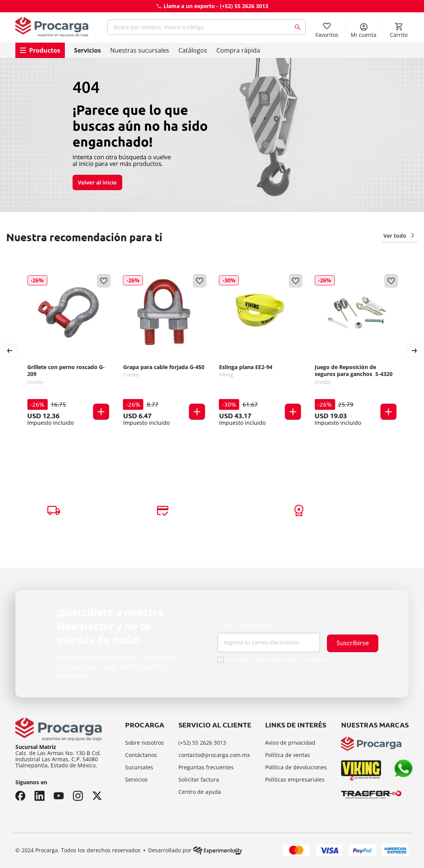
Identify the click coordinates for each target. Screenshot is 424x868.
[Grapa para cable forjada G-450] (164, 351)
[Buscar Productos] (299, 27)
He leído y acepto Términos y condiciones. (280, 660)
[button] (101, 412)
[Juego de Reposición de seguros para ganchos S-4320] (356, 351)
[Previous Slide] (10, 351)
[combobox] (206, 27)
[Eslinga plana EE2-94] (260, 351)
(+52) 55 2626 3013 (244, 6)
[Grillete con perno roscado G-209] (68, 351)
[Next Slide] (414, 351)
